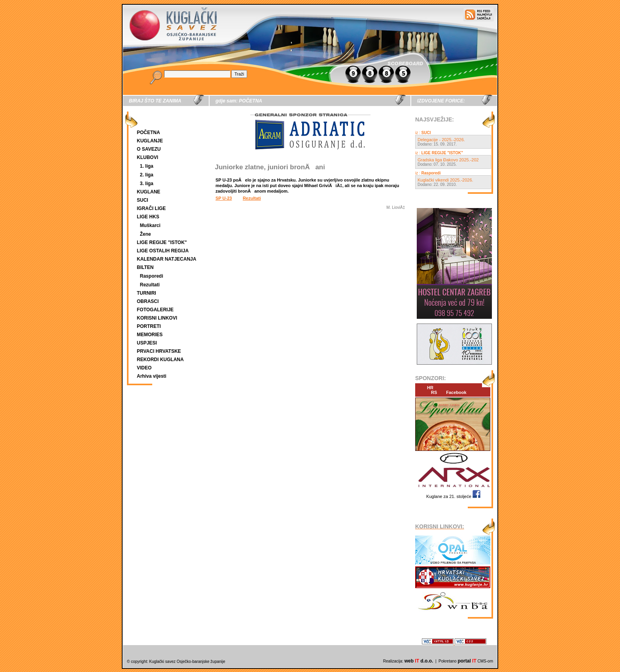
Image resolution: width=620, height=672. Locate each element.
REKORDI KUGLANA (160, 360)
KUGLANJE (150, 141)
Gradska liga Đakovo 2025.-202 (448, 160)
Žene (146, 234)
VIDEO (144, 368)
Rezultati (150, 285)
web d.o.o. (419, 661)
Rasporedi (152, 276)
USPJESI (147, 343)
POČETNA (148, 133)
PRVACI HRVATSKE (159, 351)
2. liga (147, 175)
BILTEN (145, 267)
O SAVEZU (149, 149)
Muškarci (150, 225)
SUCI (143, 200)
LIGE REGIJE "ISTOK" (162, 242)
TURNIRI (146, 293)
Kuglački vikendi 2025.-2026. (445, 180)
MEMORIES (150, 335)
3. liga (147, 184)
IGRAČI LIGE (151, 208)
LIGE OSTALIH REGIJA (163, 251)
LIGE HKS (148, 217)
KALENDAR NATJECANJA (166, 259)
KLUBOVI (147, 157)
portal (467, 661)
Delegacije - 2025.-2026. (441, 140)
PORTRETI (149, 326)
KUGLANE (148, 192)
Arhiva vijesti (152, 376)
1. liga (147, 166)
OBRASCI (148, 301)
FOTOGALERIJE (155, 310)
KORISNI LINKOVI (157, 318)
